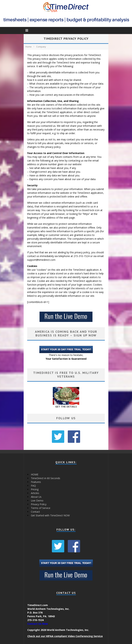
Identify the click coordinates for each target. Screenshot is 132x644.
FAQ (33, 486)
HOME (35, 474)
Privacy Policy (39, 504)
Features (36, 482)
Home (29, 47)
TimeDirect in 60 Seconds (46, 478)
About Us (36, 497)
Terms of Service (41, 508)
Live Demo (37, 501)
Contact (35, 512)
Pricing (35, 489)
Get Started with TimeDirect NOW (50, 515)
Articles (35, 493)
